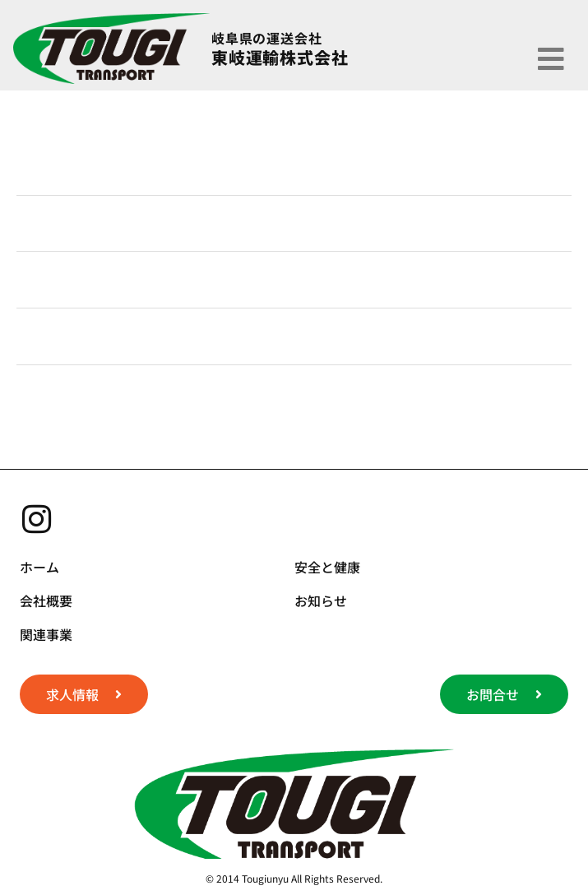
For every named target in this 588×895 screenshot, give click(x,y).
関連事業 (46, 634)
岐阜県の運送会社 (266, 38)
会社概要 (46, 601)
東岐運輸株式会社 (280, 57)
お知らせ (321, 601)
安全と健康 (327, 567)
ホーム (39, 567)
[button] (551, 58)
